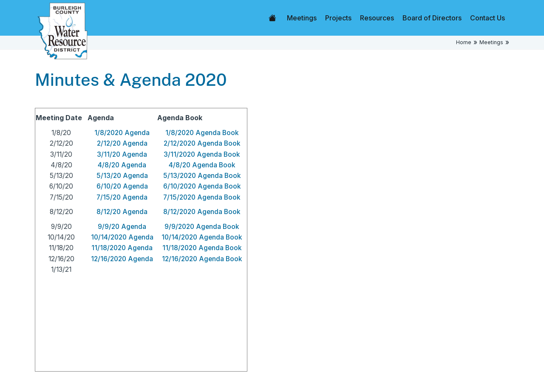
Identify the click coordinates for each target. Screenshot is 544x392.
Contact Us (487, 18)
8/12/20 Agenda (122, 212)
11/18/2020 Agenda (122, 248)
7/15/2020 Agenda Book (202, 197)
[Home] (62, 30)
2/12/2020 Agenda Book (202, 143)
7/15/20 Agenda (122, 197)
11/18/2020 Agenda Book (202, 248)
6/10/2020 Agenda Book (202, 186)
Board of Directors (432, 18)
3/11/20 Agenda (122, 154)
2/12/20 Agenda (122, 143)
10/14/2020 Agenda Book (202, 237)
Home (272, 18)
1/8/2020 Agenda (122, 133)
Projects (338, 18)
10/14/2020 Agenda (122, 237)
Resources (377, 18)
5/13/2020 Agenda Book (202, 176)
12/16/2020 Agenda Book (202, 259)
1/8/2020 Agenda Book (202, 133)
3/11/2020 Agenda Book (202, 154)
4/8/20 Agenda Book (202, 165)
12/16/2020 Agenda (122, 259)
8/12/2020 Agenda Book (202, 212)
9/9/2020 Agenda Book (202, 227)
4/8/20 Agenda (122, 165)
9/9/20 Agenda (122, 227)
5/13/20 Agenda (122, 176)
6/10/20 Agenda (122, 186)
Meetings (302, 18)
